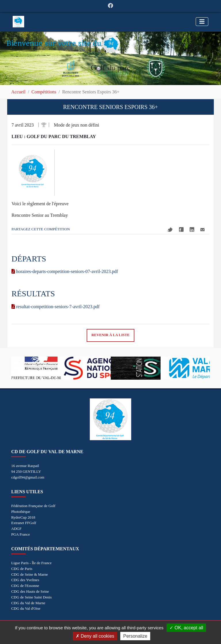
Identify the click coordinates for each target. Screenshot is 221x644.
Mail (202, 230)
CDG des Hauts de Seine (30, 591)
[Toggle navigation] (202, 22)
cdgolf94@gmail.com (28, 477)
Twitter (170, 230)
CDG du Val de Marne (28, 603)
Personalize (135, 636)
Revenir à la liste (111, 335)
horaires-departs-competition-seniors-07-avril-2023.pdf (65, 271)
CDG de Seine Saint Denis (32, 597)
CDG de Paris (22, 569)
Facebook (181, 229)
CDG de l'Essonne (25, 586)
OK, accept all (186, 628)
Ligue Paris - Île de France (31, 563)
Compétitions (44, 92)
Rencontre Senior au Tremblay (40, 215)
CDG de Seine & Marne (29, 574)
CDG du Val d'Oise (26, 608)
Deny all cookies (95, 636)
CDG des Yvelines (25, 580)
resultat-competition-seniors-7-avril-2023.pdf (56, 307)
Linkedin (192, 229)
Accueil (18, 92)
